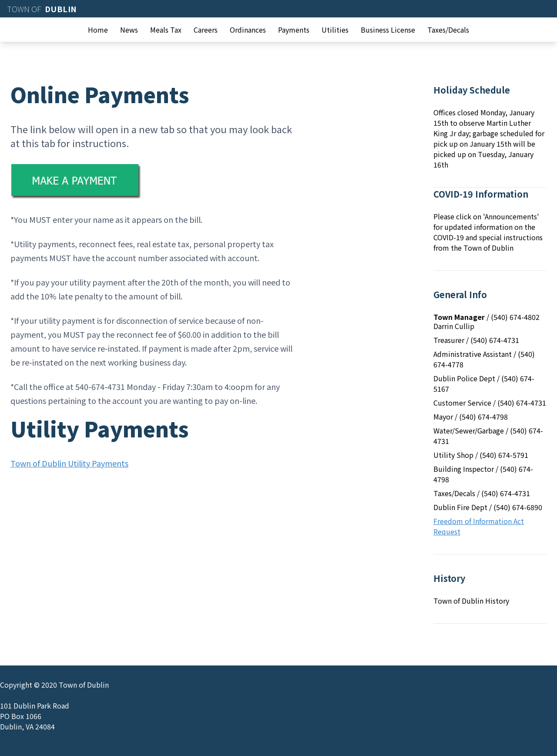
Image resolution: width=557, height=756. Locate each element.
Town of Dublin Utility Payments (69, 463)
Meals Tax (166, 30)
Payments (294, 30)
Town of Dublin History (471, 601)
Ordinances (248, 30)
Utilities (335, 30)
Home (98, 30)
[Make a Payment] (152, 181)
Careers (206, 30)
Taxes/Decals (448, 30)
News (129, 30)
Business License (388, 30)
